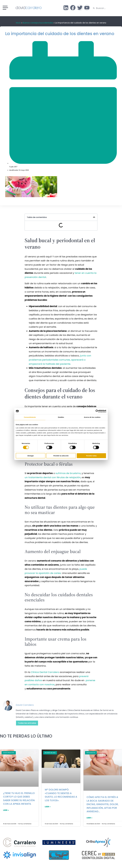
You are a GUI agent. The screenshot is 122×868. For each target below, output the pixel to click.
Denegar (31, 456)
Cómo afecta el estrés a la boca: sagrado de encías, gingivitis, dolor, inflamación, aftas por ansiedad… (103, 804)
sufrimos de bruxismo (68, 473)
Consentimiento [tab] (30, 417)
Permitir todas (91, 456)
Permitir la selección (61, 456)
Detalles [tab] (61, 417)
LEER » (6, 810)
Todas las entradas (27, 723)
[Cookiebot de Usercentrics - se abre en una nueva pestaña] (97, 411)
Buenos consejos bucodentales (38, 23)
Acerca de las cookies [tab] (92, 417)
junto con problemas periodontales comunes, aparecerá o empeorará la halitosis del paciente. (60, 360)
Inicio (18, 23)
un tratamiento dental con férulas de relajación (53, 477)
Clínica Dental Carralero (45, 672)
